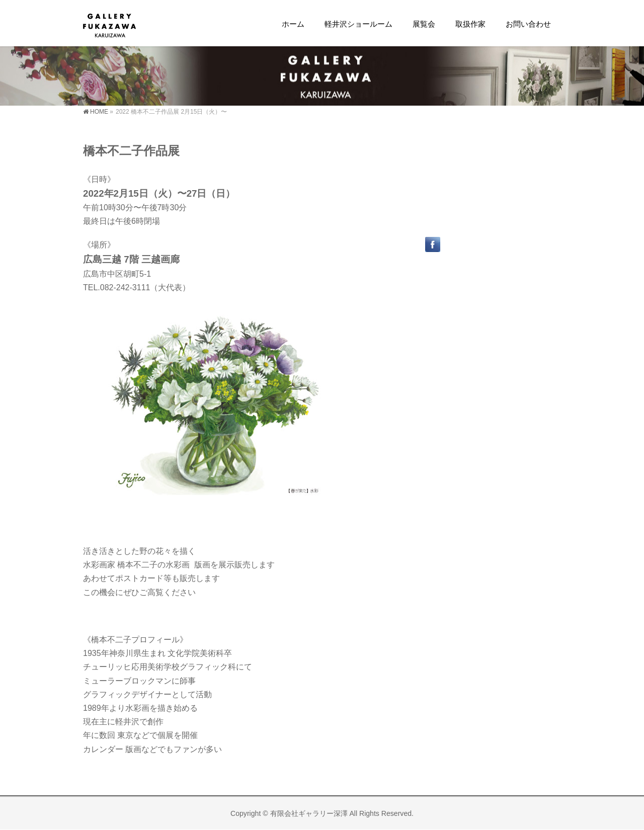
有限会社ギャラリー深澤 (309, 813)
